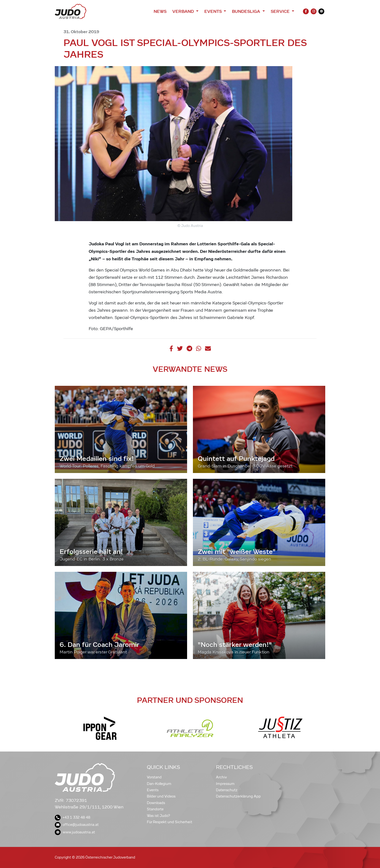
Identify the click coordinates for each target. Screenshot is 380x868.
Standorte (155, 809)
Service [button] (281, 11)
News (160, 11)
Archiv (221, 777)
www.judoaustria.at (75, 832)
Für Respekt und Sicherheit (170, 822)
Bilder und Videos (161, 796)
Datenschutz (227, 790)
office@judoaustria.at (77, 825)
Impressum (225, 784)
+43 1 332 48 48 (72, 817)
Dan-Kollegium (159, 784)
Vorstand (154, 777)
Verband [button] (184, 11)
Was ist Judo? (158, 816)
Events (153, 790)
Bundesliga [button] (247, 11)
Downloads (156, 803)
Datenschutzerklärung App (238, 796)
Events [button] (214, 11)
